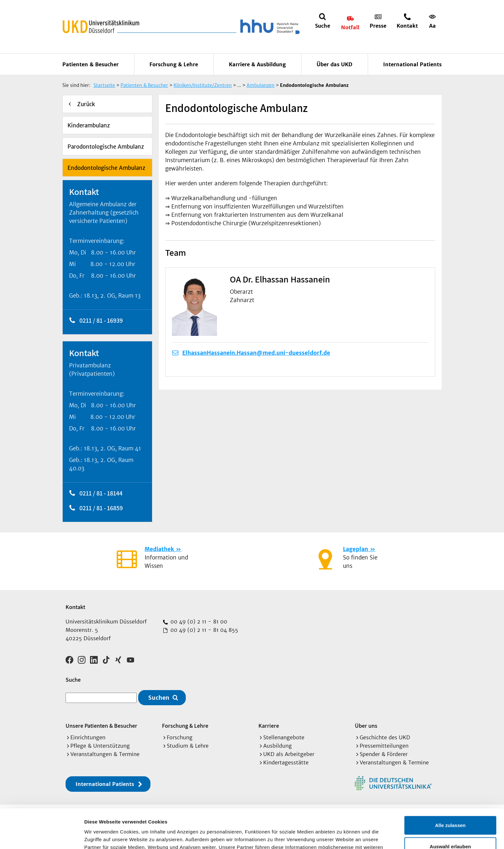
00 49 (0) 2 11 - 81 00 (198, 622)
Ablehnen (450, 828)
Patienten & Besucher (90, 64)
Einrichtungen (88, 737)
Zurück (86, 104)
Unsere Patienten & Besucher (101, 726)
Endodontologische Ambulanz (106, 168)
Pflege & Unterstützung (100, 746)
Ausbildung (278, 746)
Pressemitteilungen (384, 746)
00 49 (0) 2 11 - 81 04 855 (203, 630)
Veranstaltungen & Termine (105, 754)
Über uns (366, 726)
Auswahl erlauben (450, 807)
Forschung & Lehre (174, 64)
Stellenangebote (284, 737)
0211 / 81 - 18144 (101, 493)
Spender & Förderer (384, 754)
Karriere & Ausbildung (257, 64)
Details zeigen (342, 836)
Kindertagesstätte (286, 762)
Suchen (159, 698)
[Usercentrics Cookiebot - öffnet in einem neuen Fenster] (42, 836)
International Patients (412, 64)
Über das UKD (334, 64)
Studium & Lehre (188, 746)
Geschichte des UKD (385, 737)
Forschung (180, 737)
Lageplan (355, 549)
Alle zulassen (450, 786)
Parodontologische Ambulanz (106, 147)
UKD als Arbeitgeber (289, 754)
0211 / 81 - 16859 (101, 508)
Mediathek (159, 549)
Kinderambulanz (89, 125)
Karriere (269, 726)
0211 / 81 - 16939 (101, 320)
